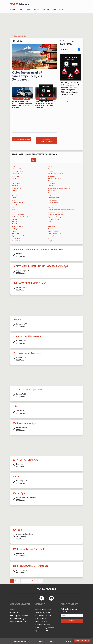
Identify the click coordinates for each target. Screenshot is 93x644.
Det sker (36, 10)
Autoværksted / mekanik (19, 169)
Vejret (61, 10)
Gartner (14, 198)
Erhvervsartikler (41, 622)
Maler (13, 207)
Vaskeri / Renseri (53, 236)
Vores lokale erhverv (43, 613)
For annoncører (16, 613)
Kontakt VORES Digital (18, 619)
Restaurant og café (54, 219)
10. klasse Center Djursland (27, 390)
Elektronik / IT (52, 190)
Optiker (14, 212)
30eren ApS (19, 493)
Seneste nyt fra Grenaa (43, 610)
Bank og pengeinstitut (18, 171)
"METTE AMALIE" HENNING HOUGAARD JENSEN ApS (40, 266)
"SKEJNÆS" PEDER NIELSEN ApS (29, 283)
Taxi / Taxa (51, 229)
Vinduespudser (16, 238)
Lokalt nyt (45, 10)
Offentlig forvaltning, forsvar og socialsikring (61, 210)
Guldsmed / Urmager (54, 198)
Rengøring (15, 219)
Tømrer (14, 231)
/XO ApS (17, 320)
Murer (13, 210)
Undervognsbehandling (55, 234)
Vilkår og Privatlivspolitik (19, 616)
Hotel (13, 200)
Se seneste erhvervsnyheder (46, 140)
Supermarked (52, 226)
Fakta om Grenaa (41, 619)
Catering (51, 181)
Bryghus (14, 179)
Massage (51, 207)
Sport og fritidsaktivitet (18, 226)
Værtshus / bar (16, 241)
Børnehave (15, 181)
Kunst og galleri (53, 200)
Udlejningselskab (53, 231)
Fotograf (14, 195)
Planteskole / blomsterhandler (21, 217)
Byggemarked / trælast (55, 179)
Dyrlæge (51, 186)
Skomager (15, 222)
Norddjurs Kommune (43, 625)
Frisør (50, 195)
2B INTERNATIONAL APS (25, 460)
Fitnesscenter (52, 193)
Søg (33, 160)
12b (15, 406)
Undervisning (15, 234)
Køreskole (15, 205)
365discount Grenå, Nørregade (29, 549)
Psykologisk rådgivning (54, 217)
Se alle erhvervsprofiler (21, 139)
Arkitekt (50, 167)
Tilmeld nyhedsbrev (82, 641)
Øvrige (50, 241)
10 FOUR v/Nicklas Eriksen (27, 336)
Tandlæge (15, 229)
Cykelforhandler (16, 183)
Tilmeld (72, 621)
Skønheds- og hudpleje (18, 224)
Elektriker (15, 190)
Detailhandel (52, 183)
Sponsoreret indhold (43, 631)
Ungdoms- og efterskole (19, 236)
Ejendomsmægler (17, 188)
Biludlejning (51, 176)
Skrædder (51, 222)
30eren (16, 477)
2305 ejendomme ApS (24, 423)
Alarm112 (13, 10)
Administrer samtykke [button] (18, 622)
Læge (50, 205)
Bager (50, 169)
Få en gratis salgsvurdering (45, 628)
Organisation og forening (55, 212)
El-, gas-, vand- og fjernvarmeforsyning (59, 188)
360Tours (17, 530)
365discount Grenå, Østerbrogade (31, 566)
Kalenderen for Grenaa (43, 616)
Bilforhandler (15, 176)
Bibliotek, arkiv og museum (56, 174)
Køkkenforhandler (53, 202)
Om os (13, 610)
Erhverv (28, 10)
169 (40, 581)
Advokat (14, 167)
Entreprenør (15, 193)
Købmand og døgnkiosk (18, 202)
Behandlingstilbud (17, 174)
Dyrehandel (15, 186)
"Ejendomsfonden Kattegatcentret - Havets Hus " (39, 250)
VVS (49, 238)
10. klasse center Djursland (27, 353)
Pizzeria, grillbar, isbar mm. (56, 214)
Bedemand (51, 171)
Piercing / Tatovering (18, 214)
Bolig (21, 10)
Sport (54, 10)
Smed (50, 224)
